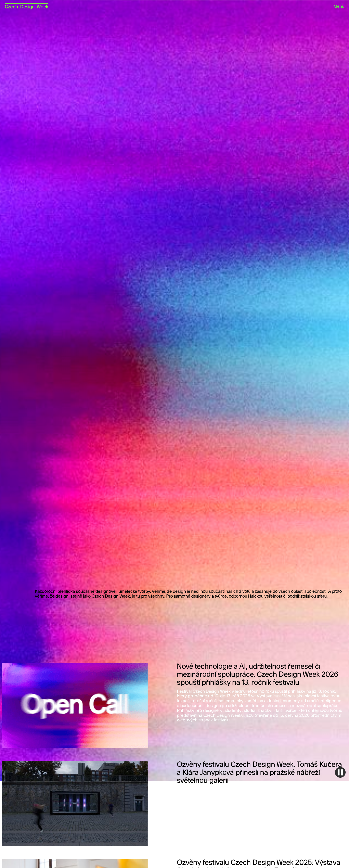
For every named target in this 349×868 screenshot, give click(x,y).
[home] (26, 5)
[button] (337, 7)
